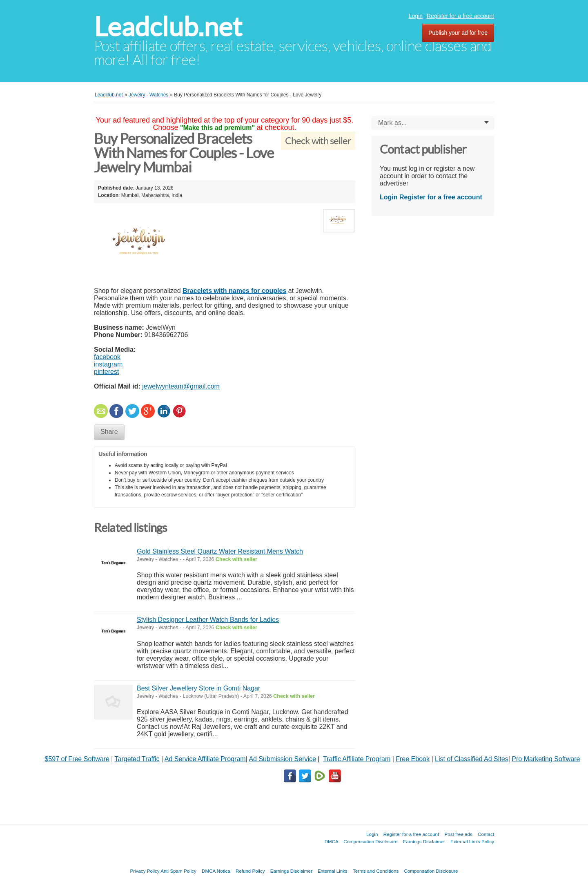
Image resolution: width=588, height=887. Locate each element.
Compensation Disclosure (370, 841)
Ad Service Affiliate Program (205, 759)
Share (109, 432)
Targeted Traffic (137, 759)
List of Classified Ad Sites (472, 759)
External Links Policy (472, 841)
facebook (107, 357)
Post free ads (458, 834)
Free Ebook (413, 759)
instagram (108, 364)
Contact (486, 834)
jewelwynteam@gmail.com (181, 386)
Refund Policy (250, 871)
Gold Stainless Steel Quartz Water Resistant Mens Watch (220, 551)
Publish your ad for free (458, 33)
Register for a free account (460, 16)
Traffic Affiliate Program (357, 759)
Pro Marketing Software (546, 759)
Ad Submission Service (282, 759)
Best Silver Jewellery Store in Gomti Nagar (198, 688)
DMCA (332, 841)
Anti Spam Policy (178, 871)
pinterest (106, 372)
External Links (333, 871)
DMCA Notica (216, 871)
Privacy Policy (145, 871)
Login (416, 16)
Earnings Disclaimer (424, 841)
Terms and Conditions (376, 871)
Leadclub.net (168, 27)
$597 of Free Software (77, 759)
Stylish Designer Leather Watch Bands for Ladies (208, 620)
